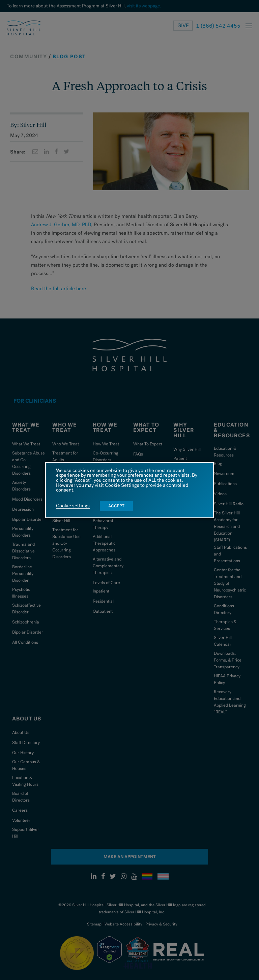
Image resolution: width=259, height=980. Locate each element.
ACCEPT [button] (116, 506)
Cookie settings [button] (73, 506)
